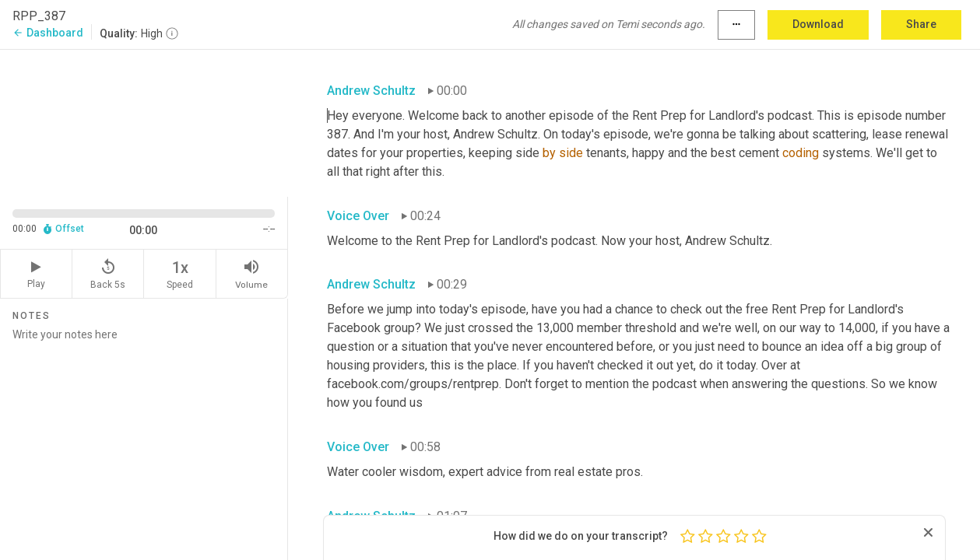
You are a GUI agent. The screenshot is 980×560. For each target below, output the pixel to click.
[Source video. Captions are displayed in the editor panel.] (144, 122)
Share (921, 24)
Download (818, 24)
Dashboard (48, 33)
